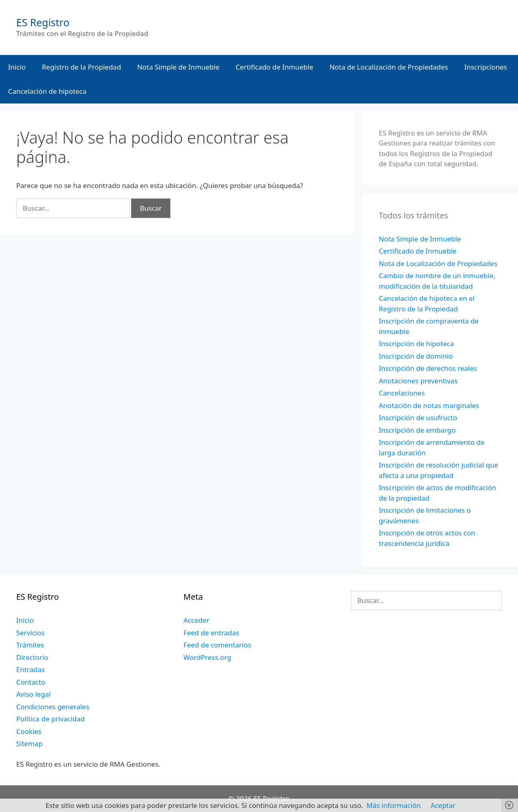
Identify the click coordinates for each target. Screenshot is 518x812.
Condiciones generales (53, 707)
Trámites (30, 645)
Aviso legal (33, 694)
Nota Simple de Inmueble (178, 67)
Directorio (32, 657)
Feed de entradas (211, 633)
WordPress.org (207, 657)
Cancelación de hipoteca (47, 91)
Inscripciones (486, 67)
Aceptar (443, 805)
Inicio (17, 67)
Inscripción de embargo (417, 430)
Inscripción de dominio (416, 356)
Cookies (29, 731)
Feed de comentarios (217, 645)
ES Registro (43, 22)
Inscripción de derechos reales (428, 368)
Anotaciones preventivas (418, 381)
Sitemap (29, 743)
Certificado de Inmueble (274, 67)
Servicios (30, 633)
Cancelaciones (402, 393)
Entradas (30, 669)
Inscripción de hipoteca (416, 344)
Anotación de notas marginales (429, 405)
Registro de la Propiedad (82, 67)
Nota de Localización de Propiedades (389, 67)
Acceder (196, 620)
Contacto (31, 682)
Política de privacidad (50, 719)
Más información (393, 805)
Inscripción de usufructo (418, 418)
